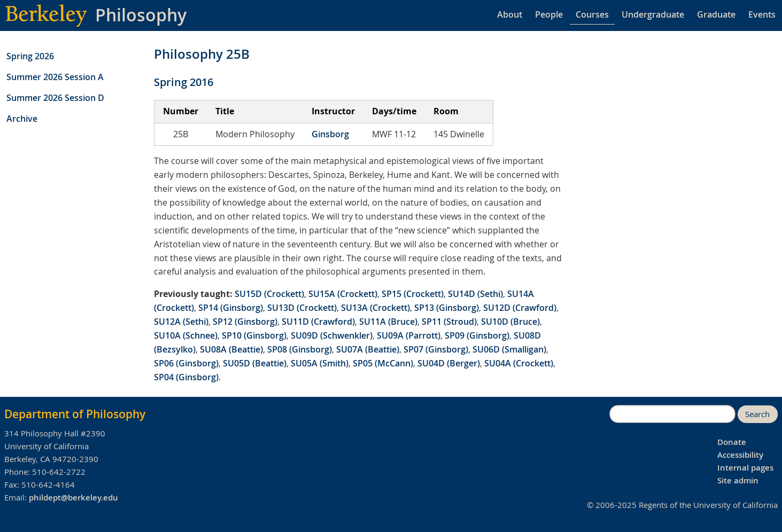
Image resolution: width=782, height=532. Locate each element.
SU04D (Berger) (449, 363)
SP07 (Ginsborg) (436, 349)
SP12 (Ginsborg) (245, 322)
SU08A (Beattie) (231, 349)
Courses (592, 14)
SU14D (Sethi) (475, 294)
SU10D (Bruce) (510, 322)
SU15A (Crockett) (343, 294)
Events (762, 14)
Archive (22, 119)
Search (757, 414)
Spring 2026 (30, 56)
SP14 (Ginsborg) (231, 308)
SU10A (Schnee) (186, 335)
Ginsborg (330, 134)
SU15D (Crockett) (269, 294)
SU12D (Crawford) (520, 308)
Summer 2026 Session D (55, 98)
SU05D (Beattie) (255, 363)
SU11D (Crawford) (318, 322)
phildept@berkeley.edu (73, 498)
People (549, 14)
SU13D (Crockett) (302, 308)
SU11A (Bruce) (388, 322)
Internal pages (745, 468)
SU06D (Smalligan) (509, 349)
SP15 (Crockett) (413, 294)
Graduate (716, 14)
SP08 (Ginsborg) (300, 349)
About (510, 14)
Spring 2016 (184, 82)
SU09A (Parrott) (409, 335)
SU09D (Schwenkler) (332, 335)
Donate (732, 442)
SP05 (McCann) (383, 363)
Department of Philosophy (75, 414)
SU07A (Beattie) (368, 349)
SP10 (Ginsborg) (254, 335)
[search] (672, 414)
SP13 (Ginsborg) (447, 308)
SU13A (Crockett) (375, 308)
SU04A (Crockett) (519, 363)
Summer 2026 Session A (55, 77)
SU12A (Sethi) (181, 322)
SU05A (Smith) (320, 363)
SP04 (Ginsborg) (186, 377)
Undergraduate (653, 14)
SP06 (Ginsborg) (186, 363)
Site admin (738, 480)
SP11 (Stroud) (449, 322)
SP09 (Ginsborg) (477, 335)
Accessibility (740, 455)
